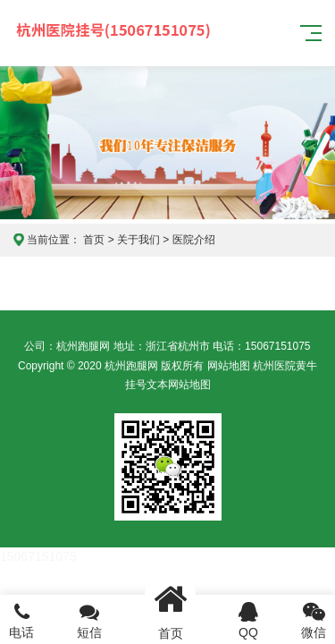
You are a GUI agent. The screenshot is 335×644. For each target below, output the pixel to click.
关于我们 (138, 240)
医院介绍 (194, 240)
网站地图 (229, 366)
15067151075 (38, 556)
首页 (94, 240)
